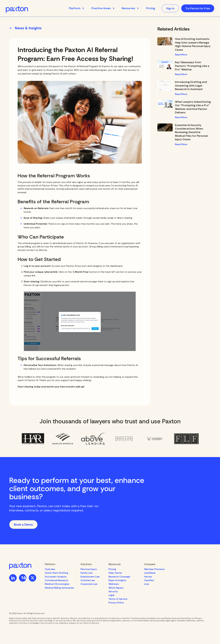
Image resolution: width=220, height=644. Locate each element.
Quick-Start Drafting (56, 573)
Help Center (115, 573)
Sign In (170, 8)
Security (113, 592)
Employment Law (90, 577)
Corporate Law (89, 584)
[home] (17, 9)
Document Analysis (56, 577)
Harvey (148, 577)
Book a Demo (23, 525)
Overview (50, 569)
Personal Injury (89, 569)
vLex (147, 584)
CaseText (149, 580)
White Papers (116, 588)
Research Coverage (119, 577)
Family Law (87, 573)
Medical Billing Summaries (59, 588)
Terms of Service (118, 599)
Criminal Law (88, 580)
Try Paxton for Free (198, 8)
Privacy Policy (116, 603)
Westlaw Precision (154, 569)
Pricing (150, 8)
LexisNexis (150, 573)
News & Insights (117, 580)
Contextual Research (56, 580)
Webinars (114, 584)
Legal (111, 595)
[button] (78, 8)
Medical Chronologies (57, 584)
